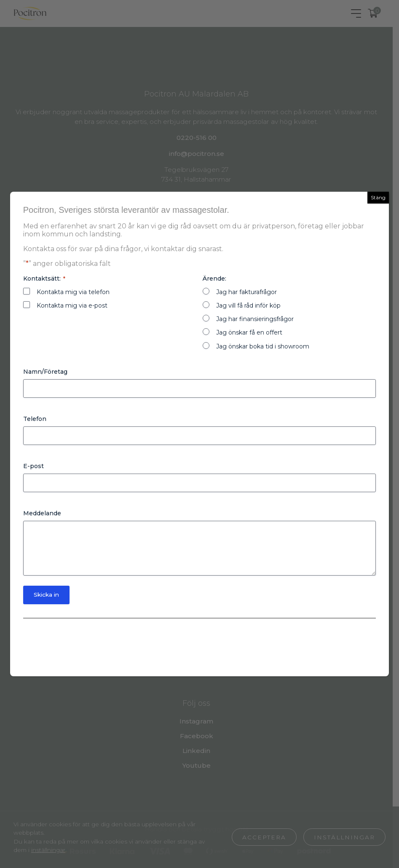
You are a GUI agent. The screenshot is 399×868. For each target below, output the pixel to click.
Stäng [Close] (378, 196)
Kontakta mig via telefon (73, 291)
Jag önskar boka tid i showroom (263, 345)
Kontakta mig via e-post (72, 304)
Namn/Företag (45, 370)
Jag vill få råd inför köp (249, 304)
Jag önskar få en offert (250, 331)
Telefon (35, 418)
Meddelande (42, 512)
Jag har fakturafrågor (247, 291)
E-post (33, 465)
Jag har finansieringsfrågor (255, 318)
